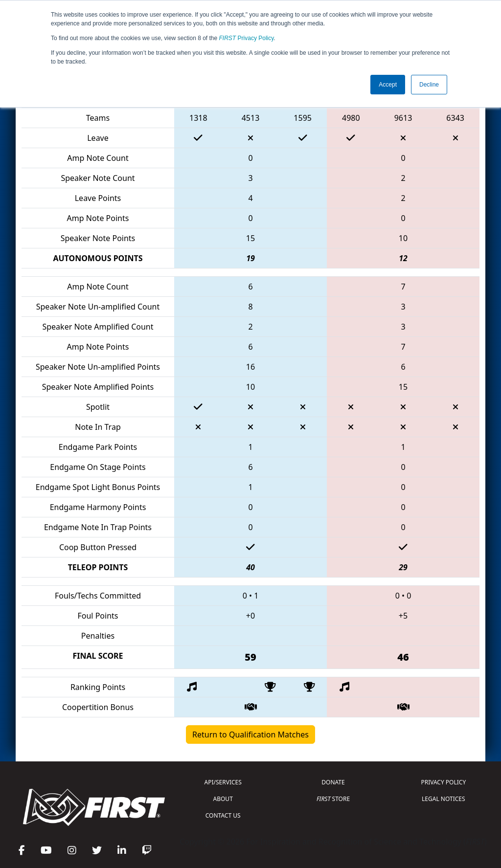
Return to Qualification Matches (250, 734)
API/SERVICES (223, 782)
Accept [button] (388, 85)
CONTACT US (223, 815)
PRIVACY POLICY (443, 782)
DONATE (333, 782)
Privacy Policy (247, 38)
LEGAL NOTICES (444, 799)
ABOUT (223, 799)
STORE (333, 799)
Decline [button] (429, 85)
